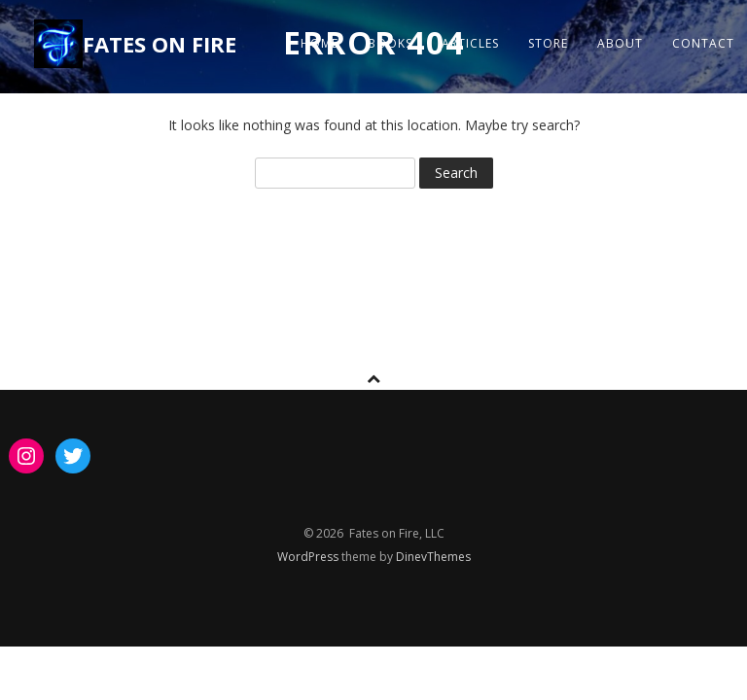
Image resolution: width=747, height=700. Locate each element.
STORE (548, 43)
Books (390, 43)
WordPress (309, 557)
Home (320, 43)
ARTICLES (470, 43)
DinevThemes (433, 557)
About (620, 43)
